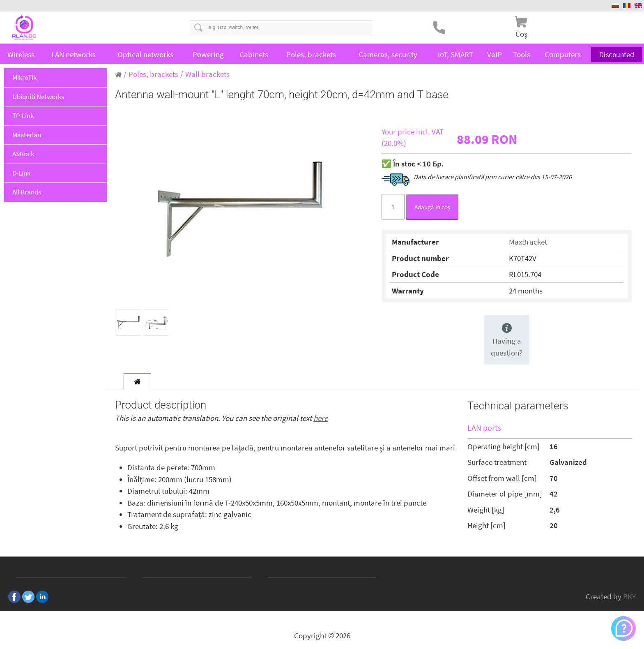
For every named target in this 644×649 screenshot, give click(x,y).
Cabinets (254, 54)
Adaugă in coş (432, 207)
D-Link (21, 173)
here (321, 418)
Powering (208, 54)
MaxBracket (528, 242)
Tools (522, 54)
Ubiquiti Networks (38, 97)
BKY (629, 596)
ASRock (23, 154)
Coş (521, 34)
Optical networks (145, 54)
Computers (563, 54)
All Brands (27, 192)
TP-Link (23, 115)
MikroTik (24, 77)
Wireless (21, 54)
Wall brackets (207, 74)
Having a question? (507, 340)
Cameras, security (388, 54)
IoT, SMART (455, 54)
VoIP (494, 54)
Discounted (617, 54)
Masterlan (27, 135)
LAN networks (74, 54)
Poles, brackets (311, 54)
